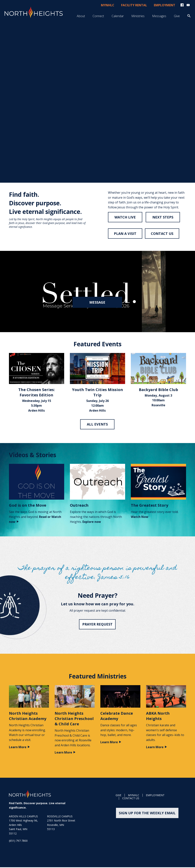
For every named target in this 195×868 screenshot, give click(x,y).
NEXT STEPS (163, 218)
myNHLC (108, 5)
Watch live (125, 218)
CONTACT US (162, 234)
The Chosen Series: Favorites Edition (37, 393)
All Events (97, 425)
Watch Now (140, 518)
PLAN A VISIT (125, 234)
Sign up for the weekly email (147, 814)
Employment (165, 5)
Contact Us (131, 799)
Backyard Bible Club (158, 390)
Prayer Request (98, 625)
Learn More (20, 748)
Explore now (92, 522)
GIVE (118, 796)
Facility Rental (134, 5)
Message (97, 303)
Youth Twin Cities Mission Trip (97, 393)
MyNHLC (134, 796)
